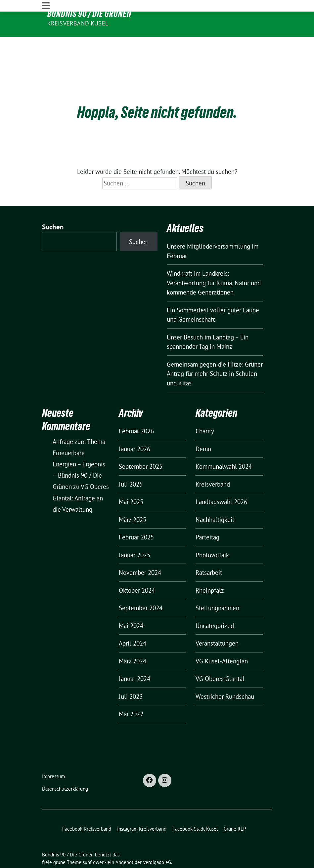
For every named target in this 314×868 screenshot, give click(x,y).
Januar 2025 (135, 535)
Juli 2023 (131, 677)
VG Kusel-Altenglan (222, 641)
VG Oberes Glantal (220, 659)
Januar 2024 (135, 659)
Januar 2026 (135, 429)
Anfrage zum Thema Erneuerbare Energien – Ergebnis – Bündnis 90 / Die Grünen (79, 444)
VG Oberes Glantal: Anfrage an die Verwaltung (81, 478)
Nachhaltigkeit (215, 500)
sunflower (93, 842)
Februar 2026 (136, 411)
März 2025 (133, 500)
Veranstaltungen (217, 623)
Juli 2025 (131, 464)
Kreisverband (213, 464)
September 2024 (141, 588)
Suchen (53, 207)
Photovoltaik (212, 535)
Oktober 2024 (137, 571)
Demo (203, 429)
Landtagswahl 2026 (221, 482)
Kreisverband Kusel (78, 23)
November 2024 (140, 553)
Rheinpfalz (210, 571)
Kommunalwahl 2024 (224, 447)
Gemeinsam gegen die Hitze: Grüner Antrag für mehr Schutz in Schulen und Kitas (215, 354)
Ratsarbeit (209, 553)
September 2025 (141, 447)
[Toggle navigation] (46, 42)
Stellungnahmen (217, 588)
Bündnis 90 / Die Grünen (89, 14)
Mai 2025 (131, 482)
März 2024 (133, 641)
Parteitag (207, 517)
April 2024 (133, 623)
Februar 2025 (136, 517)
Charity (205, 411)
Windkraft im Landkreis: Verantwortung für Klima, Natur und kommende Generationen (214, 263)
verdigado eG (157, 842)
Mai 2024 (131, 606)
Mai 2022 (131, 694)
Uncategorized (215, 606)
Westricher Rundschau (225, 677)
